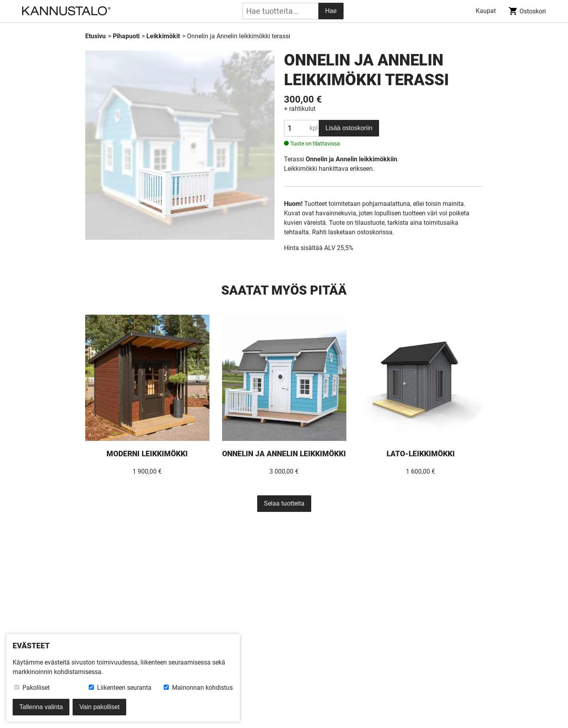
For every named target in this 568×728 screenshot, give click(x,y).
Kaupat (486, 11)
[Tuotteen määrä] (301, 128)
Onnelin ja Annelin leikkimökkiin (351, 159)
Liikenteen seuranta (120, 688)
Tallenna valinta (41, 707)
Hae (331, 11)
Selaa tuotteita (284, 503)
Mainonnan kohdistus (198, 688)
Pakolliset (32, 688)
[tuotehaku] (280, 11)
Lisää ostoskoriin (349, 128)
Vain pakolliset (99, 707)
